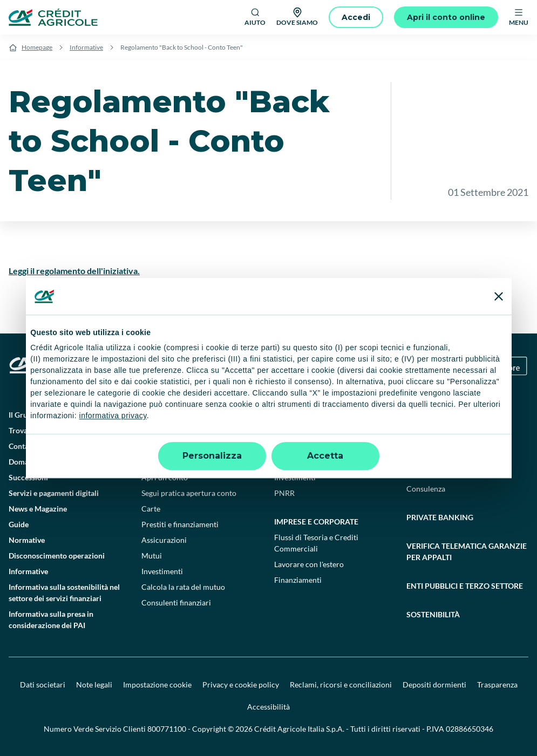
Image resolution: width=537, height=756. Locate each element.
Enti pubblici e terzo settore (465, 586)
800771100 (167, 729)
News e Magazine (38, 509)
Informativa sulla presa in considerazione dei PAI (51, 619)
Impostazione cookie (157, 685)
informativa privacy (113, 416)
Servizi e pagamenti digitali (54, 493)
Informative (86, 47)
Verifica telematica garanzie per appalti (467, 551)
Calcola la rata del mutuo (183, 587)
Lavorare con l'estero (309, 564)
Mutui (152, 556)
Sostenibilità (433, 614)
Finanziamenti (298, 580)
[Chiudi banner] (499, 296)
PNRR (284, 493)
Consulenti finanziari (176, 602)
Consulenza (426, 489)
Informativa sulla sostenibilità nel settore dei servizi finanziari (64, 592)
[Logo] (53, 17)
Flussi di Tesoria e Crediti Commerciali (316, 543)
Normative (27, 540)
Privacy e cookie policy (241, 685)
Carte (151, 509)
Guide (19, 524)
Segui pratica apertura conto (189, 493)
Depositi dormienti (434, 685)
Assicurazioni (164, 540)
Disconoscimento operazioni (57, 556)
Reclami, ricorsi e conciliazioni (341, 685)
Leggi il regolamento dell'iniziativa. (74, 271)
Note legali (94, 685)
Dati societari (43, 685)
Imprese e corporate (316, 522)
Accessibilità (268, 707)
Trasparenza (497, 685)
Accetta (325, 456)
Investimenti (162, 571)
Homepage (37, 47)
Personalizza (212, 456)
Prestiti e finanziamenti (180, 524)
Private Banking (440, 517)
